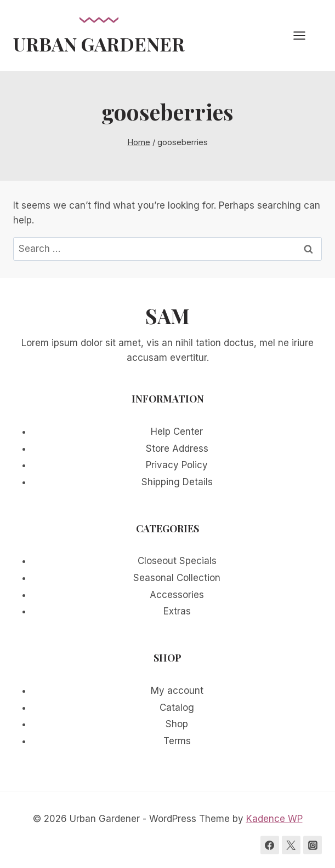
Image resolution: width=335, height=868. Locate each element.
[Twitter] (291, 845)
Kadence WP (274, 819)
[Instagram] (313, 845)
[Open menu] (305, 35)
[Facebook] (270, 845)
